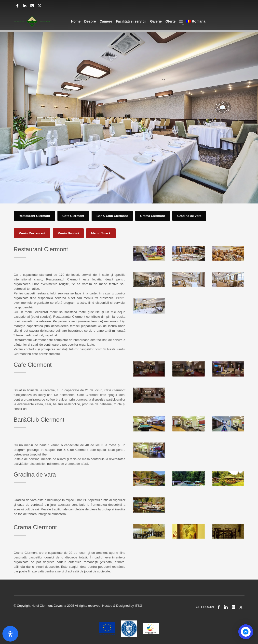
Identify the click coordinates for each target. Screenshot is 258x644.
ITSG (138, 606)
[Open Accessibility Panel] (10, 634)
